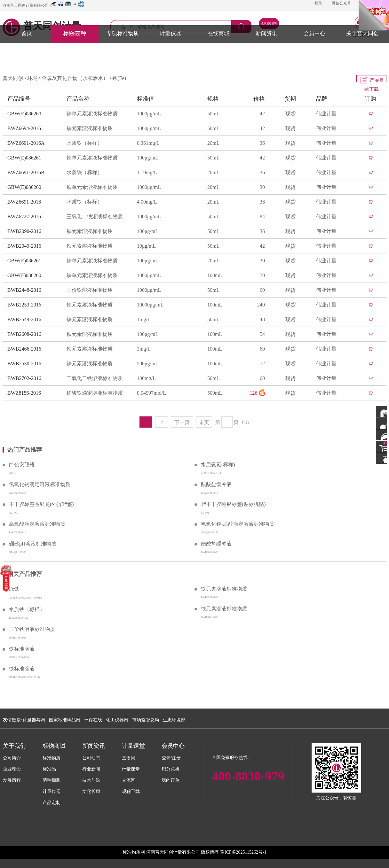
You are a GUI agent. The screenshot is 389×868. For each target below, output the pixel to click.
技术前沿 (91, 780)
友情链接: (12, 720)
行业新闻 (91, 769)
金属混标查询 (269, 23)
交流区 (129, 780)
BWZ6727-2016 (24, 217)
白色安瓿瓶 (22, 465)
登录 (318, 3)
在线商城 (218, 33)
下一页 (182, 422)
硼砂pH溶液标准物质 (33, 544)
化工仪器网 (117, 720)
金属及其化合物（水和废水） (75, 78)
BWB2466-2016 (24, 349)
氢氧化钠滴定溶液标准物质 (40, 484)
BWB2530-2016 (24, 364)
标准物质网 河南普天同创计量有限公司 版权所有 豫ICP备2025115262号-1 (194, 852)
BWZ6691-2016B (26, 172)
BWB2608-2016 (24, 334)
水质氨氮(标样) (218, 465)
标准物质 (52, 758)
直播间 (129, 758)
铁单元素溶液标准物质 (92, 114)
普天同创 (13, 78)
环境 (32, 78)
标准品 (49, 769)
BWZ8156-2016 (24, 393)
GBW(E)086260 (24, 114)
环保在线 (93, 720)
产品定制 (52, 803)
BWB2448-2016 (24, 290)
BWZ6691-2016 (24, 202)
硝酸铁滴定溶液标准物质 (95, 393)
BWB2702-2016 (24, 378)
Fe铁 (14, 589)
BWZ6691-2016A (26, 143)
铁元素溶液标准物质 (90, 128)
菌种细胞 (52, 780)
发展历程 (12, 780)
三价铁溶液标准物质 (90, 290)
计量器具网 (34, 720)
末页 (204, 422)
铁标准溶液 (22, 649)
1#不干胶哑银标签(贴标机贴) (233, 504)
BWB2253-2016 (24, 305)
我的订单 (171, 780)
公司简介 (12, 758)
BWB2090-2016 (24, 231)
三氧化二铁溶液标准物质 (95, 217)
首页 (27, 33)
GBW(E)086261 (24, 158)
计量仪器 (171, 33)
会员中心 (314, 33)
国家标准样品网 (65, 720)
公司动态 (91, 758)
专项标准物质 (123, 33)
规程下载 (131, 791)
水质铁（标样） (84, 143)
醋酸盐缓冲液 (216, 484)
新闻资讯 (266, 33)
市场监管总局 (146, 720)
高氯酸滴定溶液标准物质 (37, 524)
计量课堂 (131, 769)
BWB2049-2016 (24, 246)
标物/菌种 (75, 33)
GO (246, 422)
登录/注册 (171, 758)
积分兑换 (171, 769)
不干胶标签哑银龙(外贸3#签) (41, 504)
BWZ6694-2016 (24, 128)
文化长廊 (91, 791)
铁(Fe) (119, 78)
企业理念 (12, 769)
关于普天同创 (362, 33)
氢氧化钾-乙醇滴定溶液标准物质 (238, 524)
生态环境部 (174, 720)
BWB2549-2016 (24, 319)
